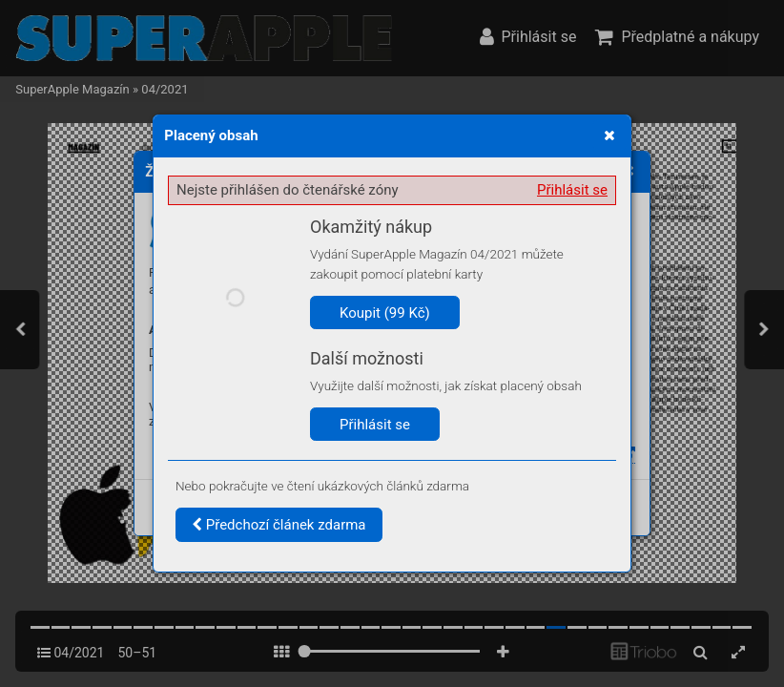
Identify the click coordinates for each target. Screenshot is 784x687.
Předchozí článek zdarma (279, 525)
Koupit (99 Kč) (385, 313)
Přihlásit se (572, 190)
